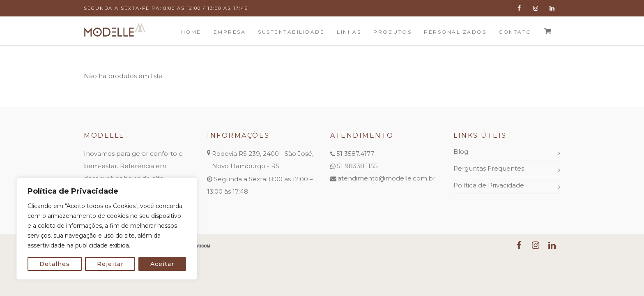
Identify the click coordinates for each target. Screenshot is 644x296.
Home (191, 32)
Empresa (230, 32)
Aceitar (162, 264)
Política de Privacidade (489, 185)
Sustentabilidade (291, 32)
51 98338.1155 (357, 166)
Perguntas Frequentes (489, 168)
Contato (515, 32)
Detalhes (55, 264)
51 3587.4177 (355, 154)
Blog (461, 151)
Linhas (349, 32)
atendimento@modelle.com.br (386, 178)
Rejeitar (110, 264)
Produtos (392, 32)
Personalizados (455, 32)
